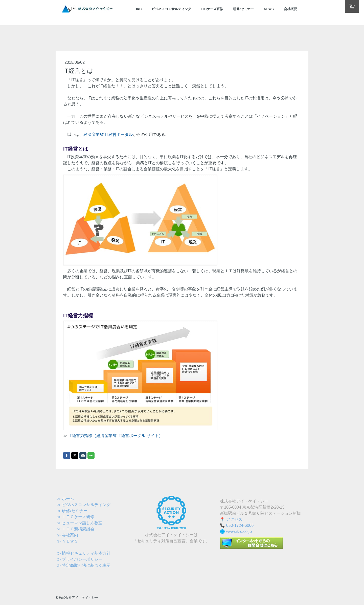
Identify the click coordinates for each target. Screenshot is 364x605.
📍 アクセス (231, 519)
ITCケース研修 (212, 9)
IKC (139, 9)
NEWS (269, 9)
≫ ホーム (65, 499)
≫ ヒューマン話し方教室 (80, 523)
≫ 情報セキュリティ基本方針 (84, 553)
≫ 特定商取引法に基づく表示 (84, 565)
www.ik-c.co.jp (239, 531)
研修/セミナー (243, 9)
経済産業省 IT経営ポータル (108, 134)
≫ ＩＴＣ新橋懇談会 (76, 529)
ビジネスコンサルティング (171, 9)
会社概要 (290, 9)
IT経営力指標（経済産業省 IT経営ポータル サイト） (115, 436)
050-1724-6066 (240, 525)
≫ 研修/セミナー (72, 511)
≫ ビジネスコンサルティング (84, 505)
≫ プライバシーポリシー (80, 559)
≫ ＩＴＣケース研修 (76, 517)
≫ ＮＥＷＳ (67, 541)
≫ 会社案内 (67, 535)
